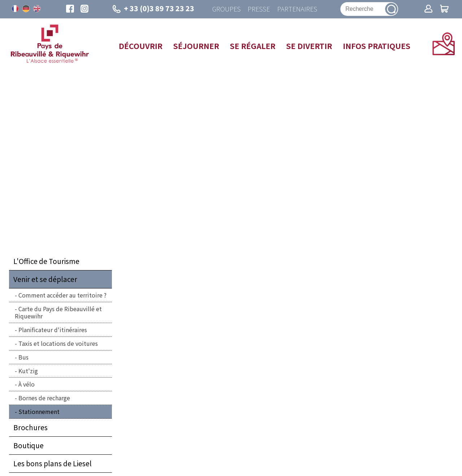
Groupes (226, 9)
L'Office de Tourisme (46, 261)
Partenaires (297, 9)
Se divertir (309, 46)
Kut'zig (28, 371)
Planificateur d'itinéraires (53, 330)
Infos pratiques (377, 46)
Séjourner (196, 46)
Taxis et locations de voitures (58, 344)
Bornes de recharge (44, 398)
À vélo (27, 384)
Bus (23, 357)
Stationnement (39, 412)
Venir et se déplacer (45, 279)
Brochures (30, 428)
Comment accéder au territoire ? (62, 295)
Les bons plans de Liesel (53, 464)
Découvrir (141, 46)
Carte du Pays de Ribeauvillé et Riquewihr (58, 312)
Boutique (29, 446)
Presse (259, 9)
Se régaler (253, 46)
